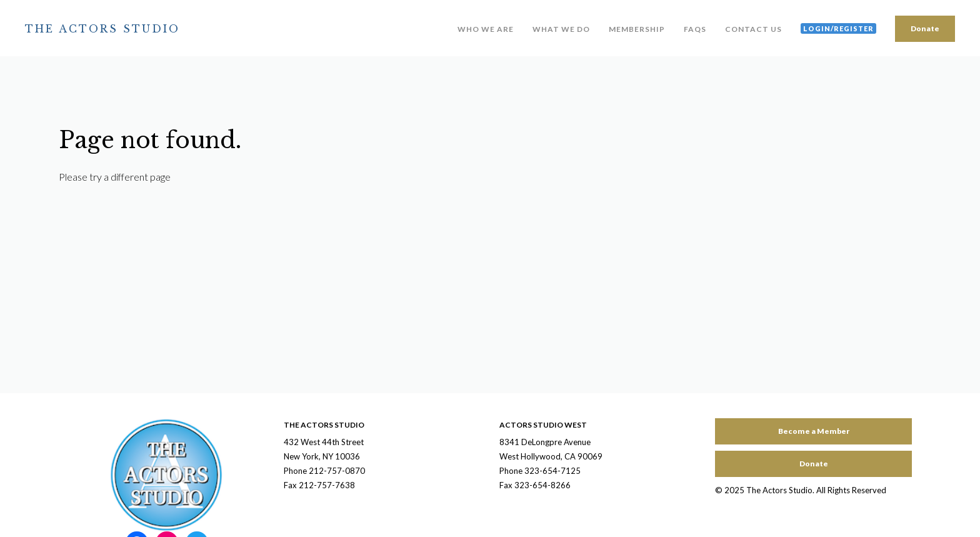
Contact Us (753, 29)
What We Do (561, 29)
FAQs (695, 29)
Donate (925, 28)
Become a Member (814, 431)
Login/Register (838, 28)
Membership (637, 29)
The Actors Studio (102, 29)
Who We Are (486, 29)
